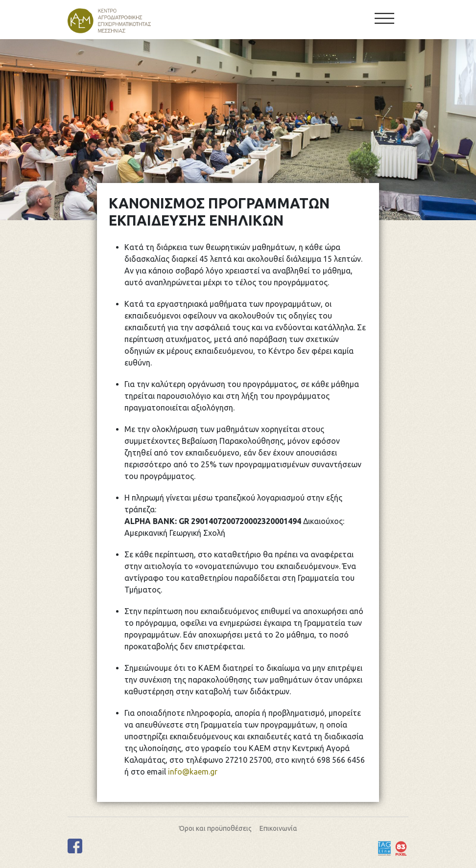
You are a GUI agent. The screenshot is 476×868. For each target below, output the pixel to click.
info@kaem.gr (193, 772)
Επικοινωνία (278, 828)
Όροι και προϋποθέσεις (215, 828)
